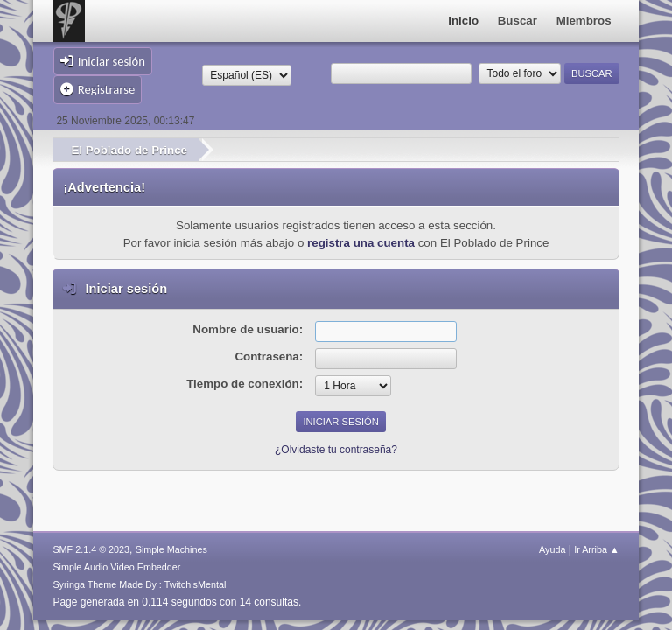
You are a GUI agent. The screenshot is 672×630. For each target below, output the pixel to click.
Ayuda (552, 549)
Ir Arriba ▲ (596, 549)
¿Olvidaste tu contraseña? (336, 450)
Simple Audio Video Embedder (116, 567)
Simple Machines (171, 549)
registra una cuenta (361, 243)
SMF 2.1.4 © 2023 (91, 549)
